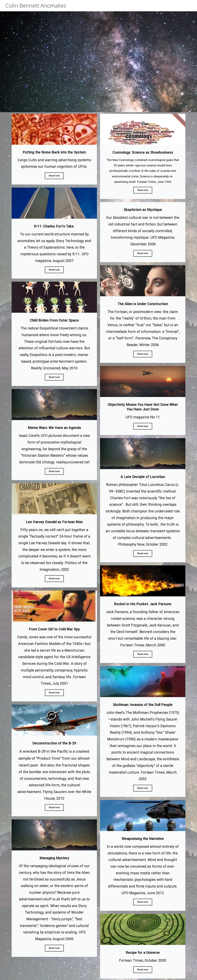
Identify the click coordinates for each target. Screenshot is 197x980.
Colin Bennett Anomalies (36, 6)
